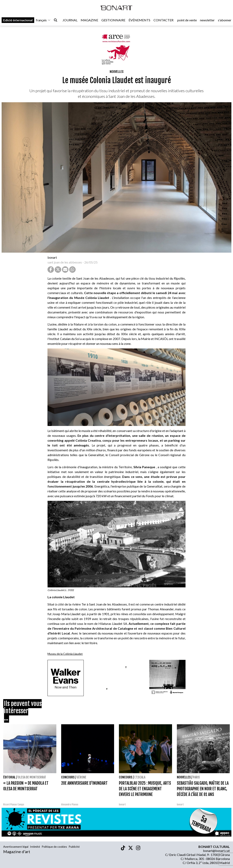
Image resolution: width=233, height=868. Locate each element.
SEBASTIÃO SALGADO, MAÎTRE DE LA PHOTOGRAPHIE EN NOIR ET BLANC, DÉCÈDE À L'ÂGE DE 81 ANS (203, 789)
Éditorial (9, 777)
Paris (196, 777)
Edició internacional (18, 20)
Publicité (74, 847)
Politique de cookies (54, 847)
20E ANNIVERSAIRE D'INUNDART (84, 783)
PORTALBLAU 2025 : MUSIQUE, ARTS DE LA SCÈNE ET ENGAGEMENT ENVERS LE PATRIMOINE (145, 789)
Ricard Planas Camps (14, 804)
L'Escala (140, 777)
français (43, 20)
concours (68, 777)
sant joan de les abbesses (65, 262)
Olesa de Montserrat (32, 777)
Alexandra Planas (70, 804)
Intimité (35, 847)
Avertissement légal (16, 847)
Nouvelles (117, 72)
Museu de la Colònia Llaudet (65, 654)
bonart (52, 257)
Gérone (81, 777)
